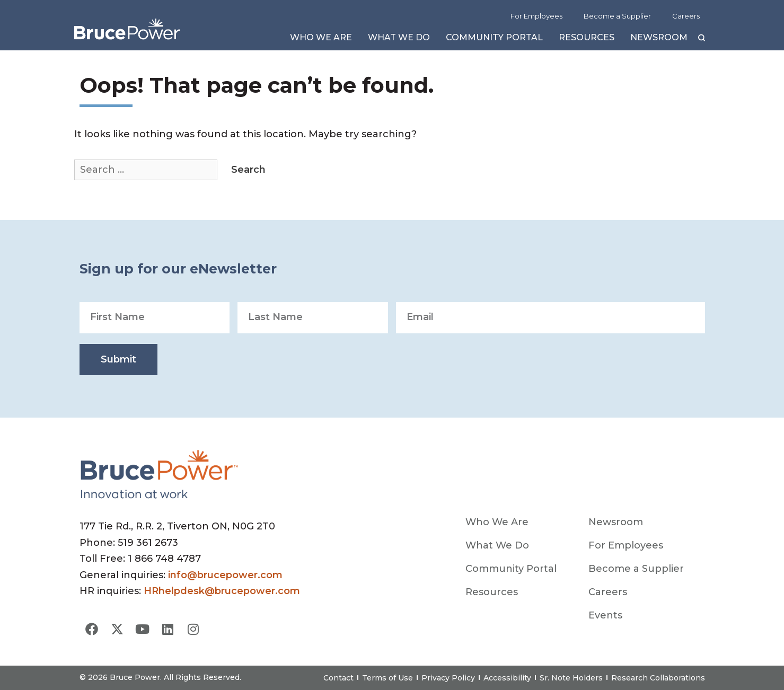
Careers (686, 16)
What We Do (399, 40)
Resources (587, 40)
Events (605, 615)
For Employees (536, 16)
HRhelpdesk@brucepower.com (222, 591)
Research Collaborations (658, 678)
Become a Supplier (617, 16)
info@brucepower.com (225, 575)
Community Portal (494, 40)
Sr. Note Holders (571, 678)
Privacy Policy (448, 678)
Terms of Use (387, 678)
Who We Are (321, 40)
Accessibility (507, 678)
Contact (338, 678)
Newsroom (659, 40)
